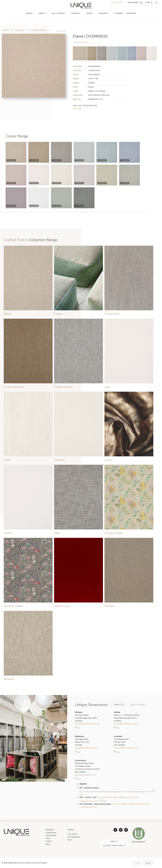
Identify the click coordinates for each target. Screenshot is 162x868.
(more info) (77, 108)
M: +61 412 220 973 (88, 792)
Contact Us (117, 705)
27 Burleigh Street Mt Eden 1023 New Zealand (121, 741)
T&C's (70, 840)
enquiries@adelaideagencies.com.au (112, 792)
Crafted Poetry (39, 30)
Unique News (51, 833)
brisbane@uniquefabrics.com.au (87, 724)
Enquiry (148, 863)
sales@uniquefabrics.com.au (86, 748)
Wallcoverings (59, 13)
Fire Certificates (74, 837)
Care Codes (72, 834)
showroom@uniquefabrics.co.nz (127, 748)
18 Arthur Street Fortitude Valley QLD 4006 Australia (86, 717)
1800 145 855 (117, 3)
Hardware (104, 13)
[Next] (64, 31)
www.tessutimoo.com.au (90, 801)
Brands (30, 13)
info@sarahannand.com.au (140, 804)
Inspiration (131, 13)
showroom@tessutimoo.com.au (125, 797)
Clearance (119, 13)
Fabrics (43, 13)
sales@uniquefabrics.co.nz (85, 775)
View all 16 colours (81, 42)
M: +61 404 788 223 (120, 804)
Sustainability (51, 835)
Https (48, 844)
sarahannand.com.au (89, 807)
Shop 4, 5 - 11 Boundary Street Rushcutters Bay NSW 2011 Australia (127, 717)
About (48, 838)
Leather (90, 13)
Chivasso (19, 30)
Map (78, 728)
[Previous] (58, 31)
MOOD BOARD (135, 3)
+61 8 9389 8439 (105, 797)
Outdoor (71, 830)
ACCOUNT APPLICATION (109, 845)
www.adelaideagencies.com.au (139, 792)
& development (36, 863)
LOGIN (149, 3)
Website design (25, 863)
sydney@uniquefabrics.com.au (126, 724)
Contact (49, 841)
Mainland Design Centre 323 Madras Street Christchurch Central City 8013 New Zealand (87, 766)
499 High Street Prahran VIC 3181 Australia (82, 741)
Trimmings (76, 13)
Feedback (137, 863)
